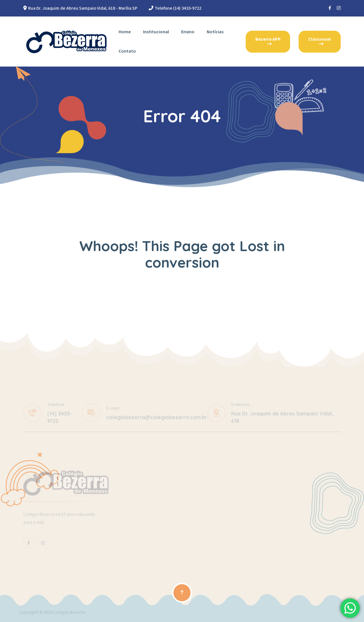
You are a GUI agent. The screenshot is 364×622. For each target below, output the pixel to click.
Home (125, 32)
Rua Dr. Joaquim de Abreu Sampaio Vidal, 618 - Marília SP (83, 8)
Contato (127, 51)
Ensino (188, 32)
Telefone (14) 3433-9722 (178, 8)
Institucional (156, 32)
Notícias (215, 32)
